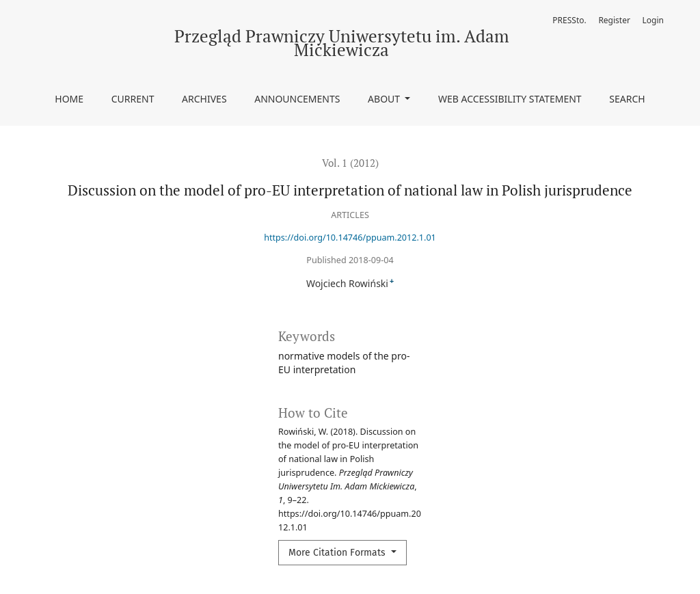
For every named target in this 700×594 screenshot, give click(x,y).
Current (133, 99)
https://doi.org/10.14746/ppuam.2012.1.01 (350, 238)
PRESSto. (569, 20)
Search (627, 99)
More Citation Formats (338, 553)
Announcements (297, 99)
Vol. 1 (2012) (350, 163)
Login (653, 20)
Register (614, 20)
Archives (204, 99)
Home (69, 99)
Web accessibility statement (510, 99)
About (385, 99)
